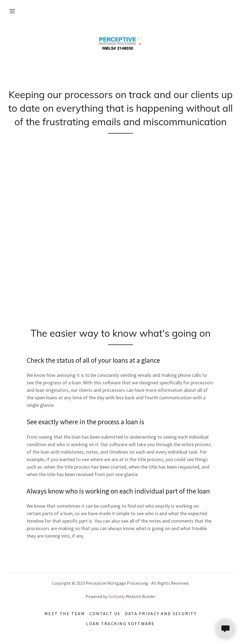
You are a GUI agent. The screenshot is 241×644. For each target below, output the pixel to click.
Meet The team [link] (65, 614)
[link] (120, 44)
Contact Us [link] (105, 614)
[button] (12, 11)
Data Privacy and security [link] (161, 614)
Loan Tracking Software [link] (120, 623)
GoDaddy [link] (117, 596)
